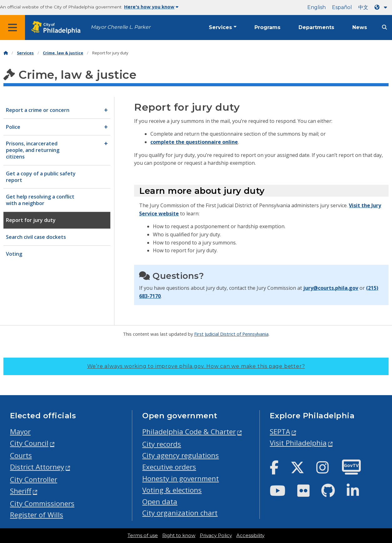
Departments (316, 27)
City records (162, 444)
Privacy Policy (216, 535)
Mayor (20, 432)
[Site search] (384, 27)
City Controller (34, 479)
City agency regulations (181, 455)
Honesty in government (181, 478)
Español (342, 7)
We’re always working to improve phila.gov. (196, 366)
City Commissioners (42, 503)
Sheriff (21, 491)
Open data (160, 502)
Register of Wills (37, 515)
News (360, 27)
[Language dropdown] (382, 7)
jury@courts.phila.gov (331, 288)
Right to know (179, 535)
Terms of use (143, 535)
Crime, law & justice (63, 53)
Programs (267, 27)
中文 (363, 7)
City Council (29, 443)
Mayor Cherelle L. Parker (121, 27)
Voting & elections (172, 490)
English (317, 7)
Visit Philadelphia (298, 443)
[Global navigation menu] (13, 28)
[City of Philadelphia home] (58, 28)
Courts (21, 455)
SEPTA (280, 432)
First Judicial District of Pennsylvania (231, 334)
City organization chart (180, 513)
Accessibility (250, 535)
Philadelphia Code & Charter (189, 432)
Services (220, 27)
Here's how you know (151, 7)
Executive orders (169, 467)
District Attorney (37, 467)
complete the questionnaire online (194, 142)
